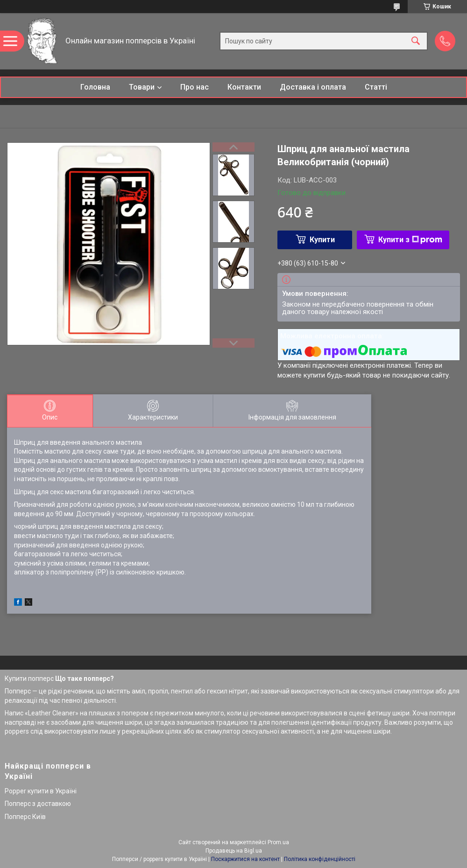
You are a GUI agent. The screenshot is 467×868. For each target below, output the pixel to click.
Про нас (195, 87)
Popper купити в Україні (41, 791)
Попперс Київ (25, 817)
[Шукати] (416, 41)
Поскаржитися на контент (245, 859)
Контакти (244, 87)
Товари (142, 87)
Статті (376, 87)
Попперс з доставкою (38, 804)
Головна (95, 87)
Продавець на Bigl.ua (234, 851)
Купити (322, 240)
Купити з (410, 240)
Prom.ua (278, 842)
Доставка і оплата (313, 87)
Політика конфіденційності (320, 859)
